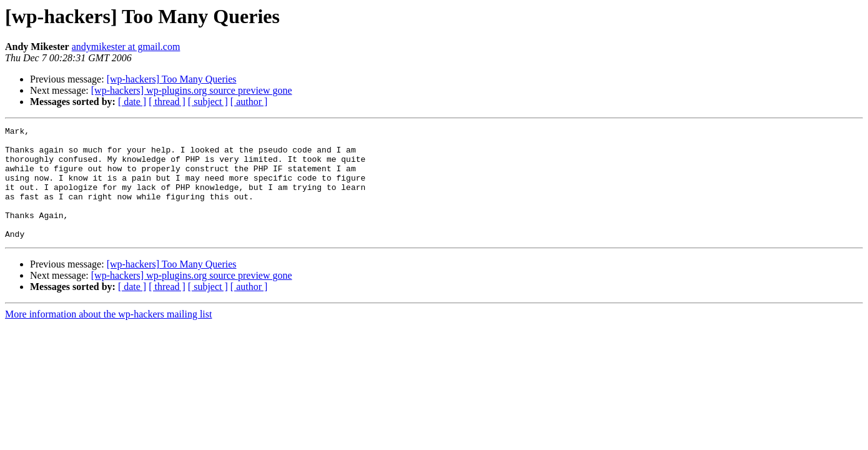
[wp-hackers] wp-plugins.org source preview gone (192, 90)
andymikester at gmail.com (126, 47)
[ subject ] (208, 102)
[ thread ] (167, 102)
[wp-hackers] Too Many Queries (172, 79)
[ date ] (132, 102)
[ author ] (249, 102)
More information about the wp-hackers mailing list (108, 337)
